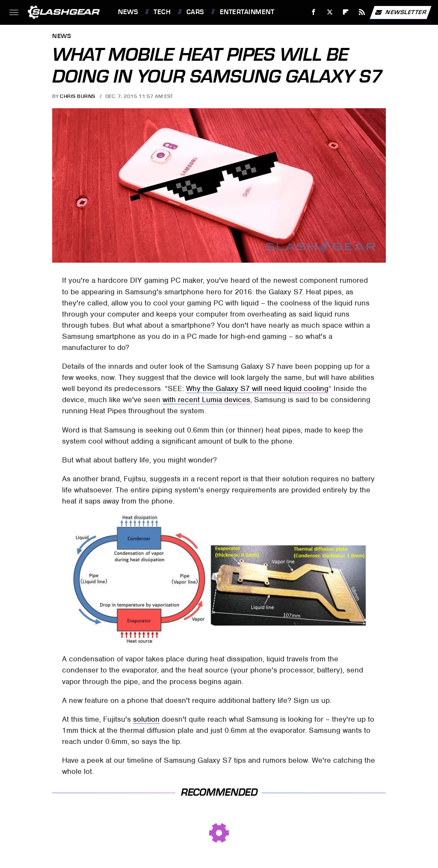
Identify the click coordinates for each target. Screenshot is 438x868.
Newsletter (400, 12)
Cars (195, 12)
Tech (162, 12)
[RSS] (362, 12)
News (128, 12)
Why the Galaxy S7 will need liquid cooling (257, 388)
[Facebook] (314, 12)
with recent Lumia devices (206, 400)
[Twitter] (330, 12)
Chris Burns (78, 96)
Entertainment (247, 12)
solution (146, 719)
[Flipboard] (346, 12)
